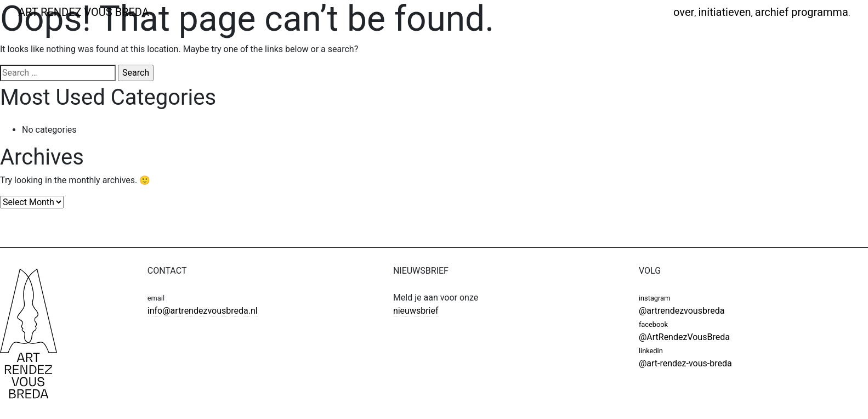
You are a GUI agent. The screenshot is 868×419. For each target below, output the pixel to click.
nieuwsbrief (416, 311)
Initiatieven (724, 12)
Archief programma (802, 12)
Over (684, 12)
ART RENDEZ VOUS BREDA (84, 12)
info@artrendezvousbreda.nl (203, 311)
